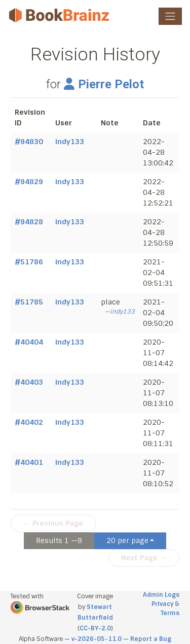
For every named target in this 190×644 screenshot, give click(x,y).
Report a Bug (151, 639)
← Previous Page (53, 523)
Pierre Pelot (104, 84)
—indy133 (120, 312)
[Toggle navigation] (170, 16)
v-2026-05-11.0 (97, 639)
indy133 (70, 142)
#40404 (29, 342)
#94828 (29, 222)
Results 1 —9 (59, 540)
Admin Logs (161, 595)
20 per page (127, 540)
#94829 (29, 182)
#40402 (29, 422)
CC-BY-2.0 (95, 628)
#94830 (29, 142)
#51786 (29, 262)
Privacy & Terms (165, 608)
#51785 (29, 302)
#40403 (29, 382)
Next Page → (144, 558)
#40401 (29, 462)
